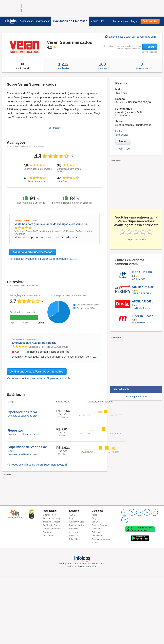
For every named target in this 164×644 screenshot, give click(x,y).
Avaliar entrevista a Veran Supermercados (37, 372)
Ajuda (72, 515)
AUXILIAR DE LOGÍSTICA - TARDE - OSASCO (144, 301)
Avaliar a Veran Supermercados (33, 252)
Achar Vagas (27, 21)
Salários (94, 21)
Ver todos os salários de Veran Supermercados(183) (38, 465)
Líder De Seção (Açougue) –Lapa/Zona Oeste (144, 316)
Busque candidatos (78, 525)
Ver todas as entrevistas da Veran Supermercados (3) (38, 378)
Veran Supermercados (136, 396)
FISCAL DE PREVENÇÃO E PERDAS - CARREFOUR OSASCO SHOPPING (144, 272)
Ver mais (55, 128)
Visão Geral (23, 66)
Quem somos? (50, 515)
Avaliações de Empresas (70, 21)
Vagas (95, 522)
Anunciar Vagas (77, 522)
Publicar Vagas (42, 21)
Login (134, 21)
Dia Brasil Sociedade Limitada (142, 308)
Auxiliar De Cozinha (144, 287)
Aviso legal (74, 532)
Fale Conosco (50, 536)
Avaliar (123, 141)
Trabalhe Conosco (52, 522)
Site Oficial (122, 135)
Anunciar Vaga (120, 21)
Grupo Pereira (141, 293)
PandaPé (74, 529)
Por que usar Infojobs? (54, 518)
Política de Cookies (52, 525)
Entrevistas (142, 66)
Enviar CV (123, 149)
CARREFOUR (139, 279)
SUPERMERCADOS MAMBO (142, 322)
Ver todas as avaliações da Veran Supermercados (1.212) (43, 259)
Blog (102, 21)
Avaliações (63, 66)
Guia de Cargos (99, 525)
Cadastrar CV (150, 21)
